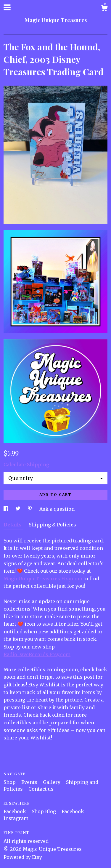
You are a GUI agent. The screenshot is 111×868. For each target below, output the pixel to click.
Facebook (15, 811)
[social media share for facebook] (7, 509)
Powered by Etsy (23, 857)
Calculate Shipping (26, 465)
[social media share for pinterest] (30, 509)
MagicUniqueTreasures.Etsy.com (43, 579)
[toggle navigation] (7, 7)
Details (13, 525)
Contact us (41, 789)
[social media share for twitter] (18, 509)
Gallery (52, 782)
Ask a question (57, 509)
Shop (10, 782)
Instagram (16, 818)
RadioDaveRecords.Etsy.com (37, 654)
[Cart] (104, 9)
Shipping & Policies (52, 525)
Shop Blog (44, 811)
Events (30, 782)
